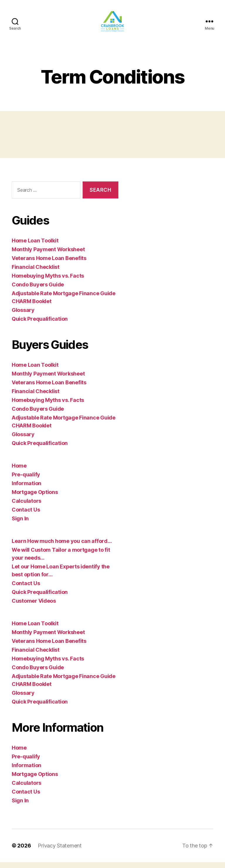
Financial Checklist (36, 273)
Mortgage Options (35, 498)
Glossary (23, 316)
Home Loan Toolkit (35, 246)
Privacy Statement (60, 851)
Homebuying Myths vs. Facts (48, 282)
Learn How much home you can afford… (62, 547)
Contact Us (26, 515)
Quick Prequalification (40, 325)
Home (19, 472)
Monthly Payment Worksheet (48, 255)
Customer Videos (34, 607)
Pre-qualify (26, 480)
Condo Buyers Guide (38, 290)
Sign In (20, 524)
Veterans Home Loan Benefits (49, 264)
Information (27, 489)
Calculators (27, 507)
